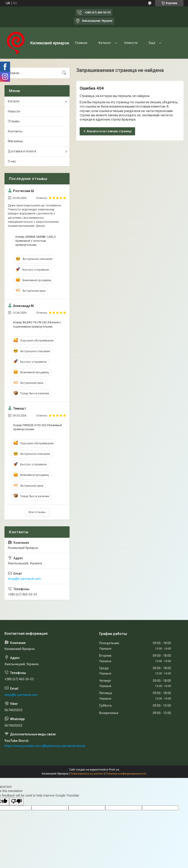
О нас (12, 161)
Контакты (15, 131)
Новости (131, 43)
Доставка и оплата (22, 151)
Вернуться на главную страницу (109, 131)
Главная (81, 43)
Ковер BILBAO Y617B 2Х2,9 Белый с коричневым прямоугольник (37, 324)
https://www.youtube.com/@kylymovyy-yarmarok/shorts (45, 746)
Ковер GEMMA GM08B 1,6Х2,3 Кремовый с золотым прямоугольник (36, 241)
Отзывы (14, 121)
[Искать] (64, 73)
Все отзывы (37, 512)
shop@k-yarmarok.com (24, 579)
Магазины (15, 141)
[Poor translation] (16, 802)
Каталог (105, 43)
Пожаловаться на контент (87, 774)
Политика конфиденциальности (126, 774)
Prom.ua (114, 770)
